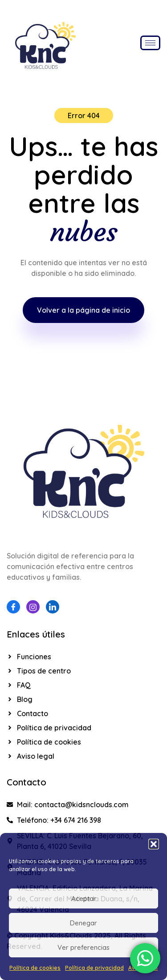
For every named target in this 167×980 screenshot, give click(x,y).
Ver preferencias (83, 947)
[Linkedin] (53, 607)
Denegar (83, 923)
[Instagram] (33, 607)
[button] (154, 844)
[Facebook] (13, 607)
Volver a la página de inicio (83, 310)
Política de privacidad (94, 968)
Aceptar (84, 898)
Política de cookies (35, 968)
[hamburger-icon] (150, 43)
